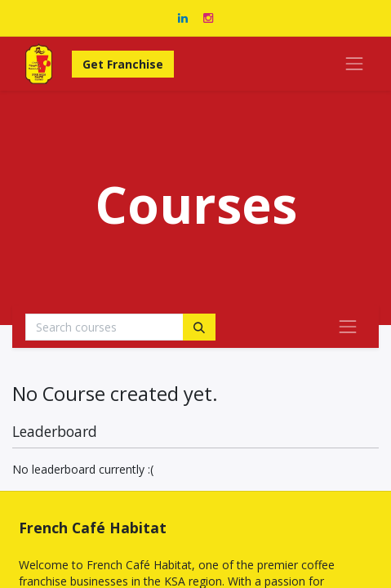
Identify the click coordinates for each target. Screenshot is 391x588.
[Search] (199, 327)
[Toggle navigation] (348, 327)
